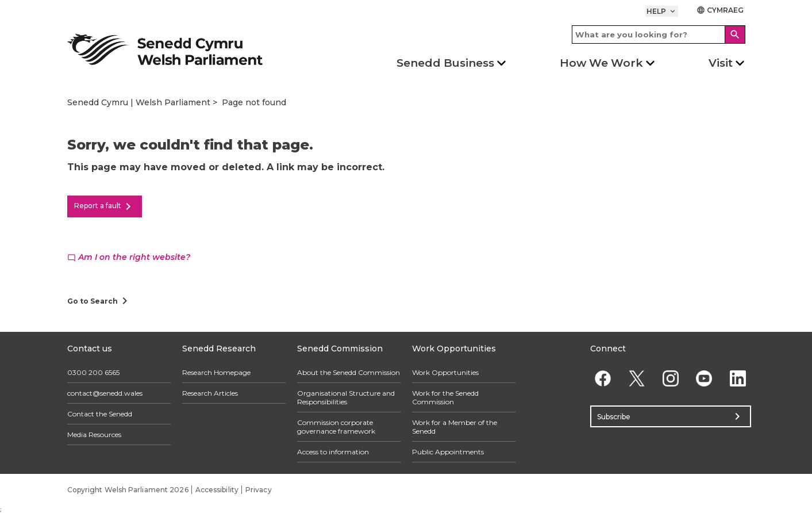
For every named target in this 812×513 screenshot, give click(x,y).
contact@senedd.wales (105, 393)
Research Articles (210, 393)
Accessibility (217, 490)
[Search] (735, 35)
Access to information (333, 452)
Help (662, 11)
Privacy (259, 490)
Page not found (254, 102)
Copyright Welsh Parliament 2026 (128, 490)
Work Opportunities (445, 372)
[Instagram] (670, 378)
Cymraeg (720, 10)
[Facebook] (603, 378)
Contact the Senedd (100, 414)
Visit (721, 63)
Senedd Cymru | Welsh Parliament (139, 102)
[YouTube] (704, 378)
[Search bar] (659, 35)
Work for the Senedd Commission (445, 397)
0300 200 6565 (93, 372)
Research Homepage (216, 372)
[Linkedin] (738, 378)
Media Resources (94, 434)
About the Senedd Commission (349, 372)
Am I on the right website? (129, 257)
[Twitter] (636, 378)
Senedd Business (445, 63)
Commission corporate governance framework (336, 427)
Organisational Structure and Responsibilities (346, 397)
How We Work (601, 63)
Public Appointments (448, 452)
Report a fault (105, 206)
